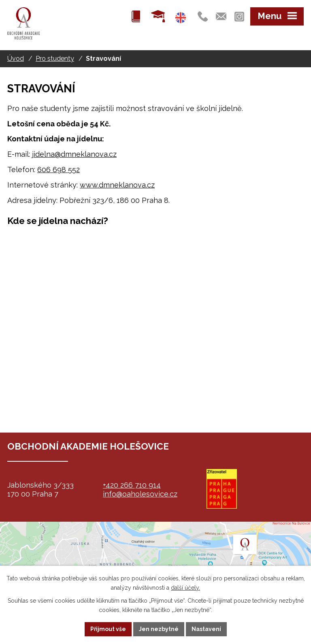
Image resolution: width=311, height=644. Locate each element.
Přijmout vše (108, 629)
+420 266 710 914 (132, 485)
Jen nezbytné (159, 629)
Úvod (16, 59)
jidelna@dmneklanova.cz (74, 154)
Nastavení (206, 629)
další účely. (185, 588)
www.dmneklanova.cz (117, 185)
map (155, 562)
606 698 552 (59, 170)
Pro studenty (55, 59)
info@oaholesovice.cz (140, 494)
